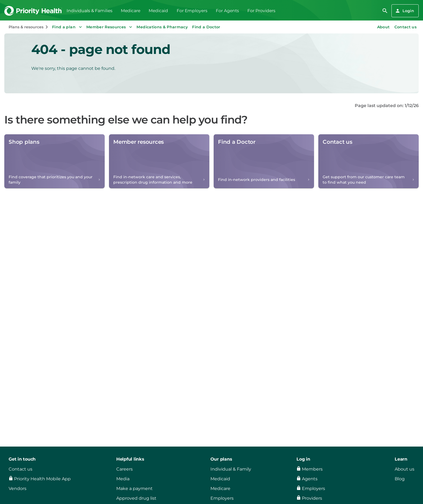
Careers (124, 469)
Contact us (406, 27)
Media (123, 479)
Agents (310, 479)
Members (312, 469)
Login (405, 11)
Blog (400, 479)
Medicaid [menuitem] (158, 11)
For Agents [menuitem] (227, 11)
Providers (312, 498)
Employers (222, 498)
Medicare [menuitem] (131, 11)
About (383, 27)
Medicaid (220, 479)
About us (405, 469)
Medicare (220, 488)
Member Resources (110, 27)
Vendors (18, 488)
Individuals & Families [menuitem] (90, 11)
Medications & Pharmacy (162, 27)
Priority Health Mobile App (42, 479)
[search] (385, 11)
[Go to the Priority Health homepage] (33, 11)
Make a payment (134, 488)
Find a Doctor (206, 27)
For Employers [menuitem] (192, 11)
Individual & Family (231, 469)
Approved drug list (136, 498)
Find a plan (68, 27)
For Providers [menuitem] (261, 11)
